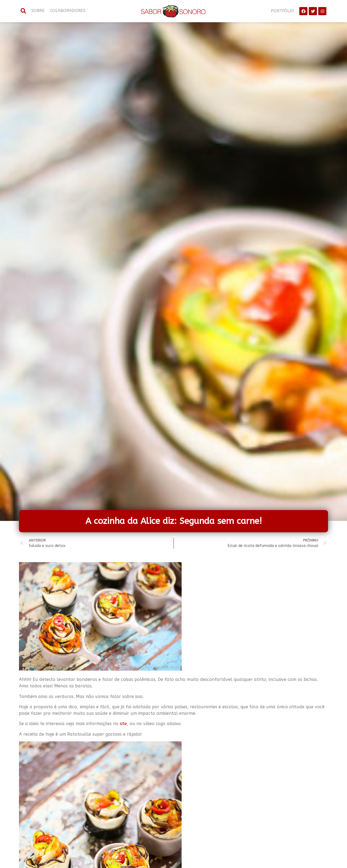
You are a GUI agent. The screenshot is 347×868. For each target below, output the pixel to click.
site (123, 724)
